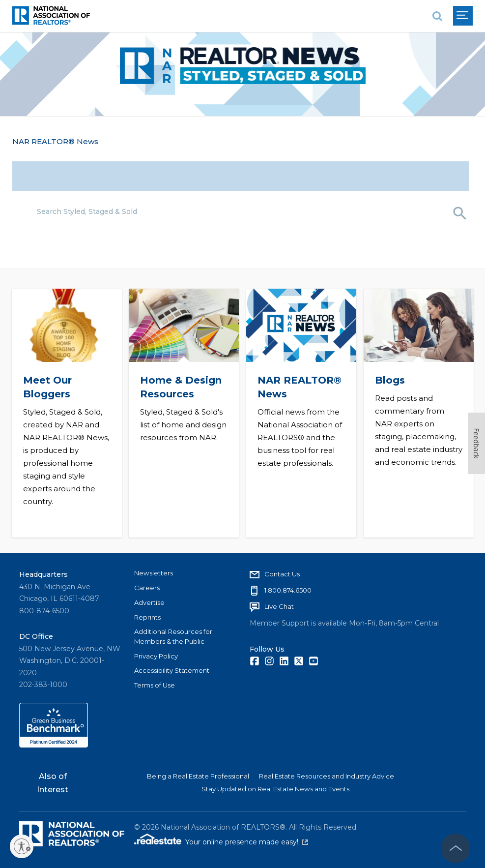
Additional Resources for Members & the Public (173, 636)
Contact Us (282, 574)
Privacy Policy (156, 656)
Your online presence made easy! (247, 842)
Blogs (389, 380)
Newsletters (154, 573)
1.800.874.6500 (288, 590)
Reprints (147, 617)
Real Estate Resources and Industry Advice (327, 776)
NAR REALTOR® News (55, 141)
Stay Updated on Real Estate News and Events (275, 789)
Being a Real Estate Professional (198, 776)
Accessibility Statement (172, 670)
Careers (147, 588)
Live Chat (279, 606)
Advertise (149, 602)
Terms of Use (155, 685)
